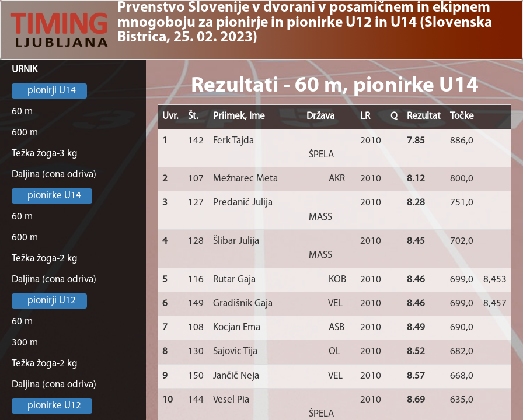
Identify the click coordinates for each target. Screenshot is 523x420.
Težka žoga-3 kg (45, 154)
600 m (25, 133)
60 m (22, 112)
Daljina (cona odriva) (54, 175)
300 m (25, 343)
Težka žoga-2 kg (45, 259)
